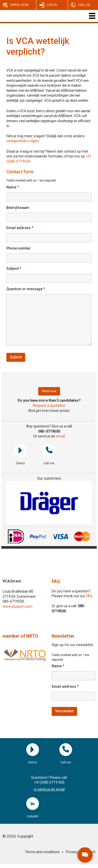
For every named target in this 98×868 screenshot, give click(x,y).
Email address (20, 228)
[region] (49, 503)
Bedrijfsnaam (18, 208)
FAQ (56, 581)
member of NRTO (20, 636)
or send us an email (49, 789)
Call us (84, 5)
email (60, 436)
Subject (14, 268)
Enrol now (19, 5)
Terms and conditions (42, 852)
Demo (21, 450)
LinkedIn (33, 804)
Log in (52, 5)
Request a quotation (49, 405)
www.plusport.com (18, 606)
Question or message (26, 289)
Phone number (19, 248)
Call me (49, 450)
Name (13, 187)
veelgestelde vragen (23, 141)
